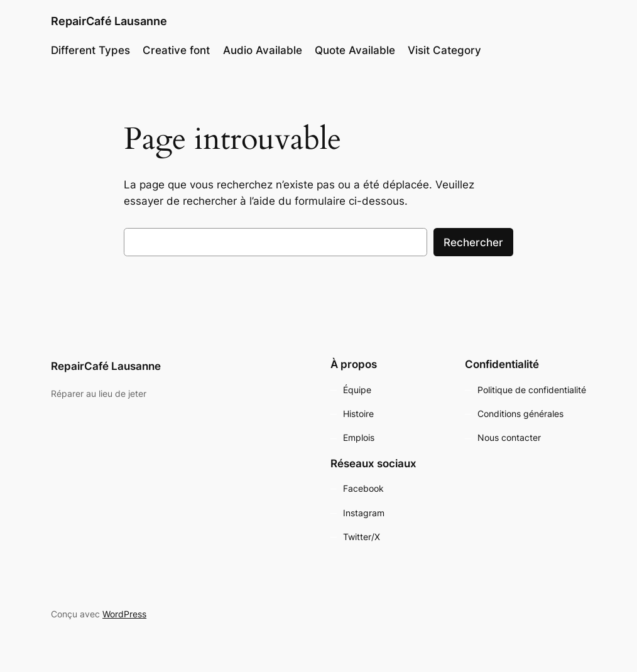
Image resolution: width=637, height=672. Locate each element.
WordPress (124, 614)
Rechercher (473, 242)
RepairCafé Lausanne (109, 21)
